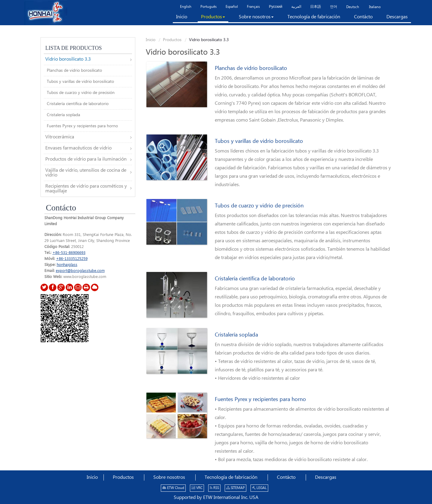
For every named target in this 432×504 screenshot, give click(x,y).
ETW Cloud (173, 488)
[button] (213, 18)
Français (253, 7)
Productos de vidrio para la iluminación (86, 159)
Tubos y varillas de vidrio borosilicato (259, 141)
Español (232, 7)
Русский (276, 7)
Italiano (374, 7)
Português (208, 7)
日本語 (316, 7)
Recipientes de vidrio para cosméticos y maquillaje (86, 189)
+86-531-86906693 (69, 253)
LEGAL (259, 488)
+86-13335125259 (72, 259)
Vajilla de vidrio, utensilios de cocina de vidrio (86, 173)
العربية (296, 7)
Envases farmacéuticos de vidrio (78, 148)
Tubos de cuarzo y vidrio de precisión (259, 206)
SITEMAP (235, 488)
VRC (197, 488)
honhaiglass (67, 265)
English (186, 7)
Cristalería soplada (236, 335)
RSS (214, 488)
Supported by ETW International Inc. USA (216, 498)
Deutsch (353, 7)
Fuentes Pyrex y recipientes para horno (260, 400)
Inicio (151, 40)
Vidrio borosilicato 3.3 (68, 59)
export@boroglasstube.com (80, 271)
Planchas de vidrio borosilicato (251, 68)
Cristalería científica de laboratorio (255, 279)
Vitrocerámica (60, 137)
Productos (172, 40)
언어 (334, 7)
